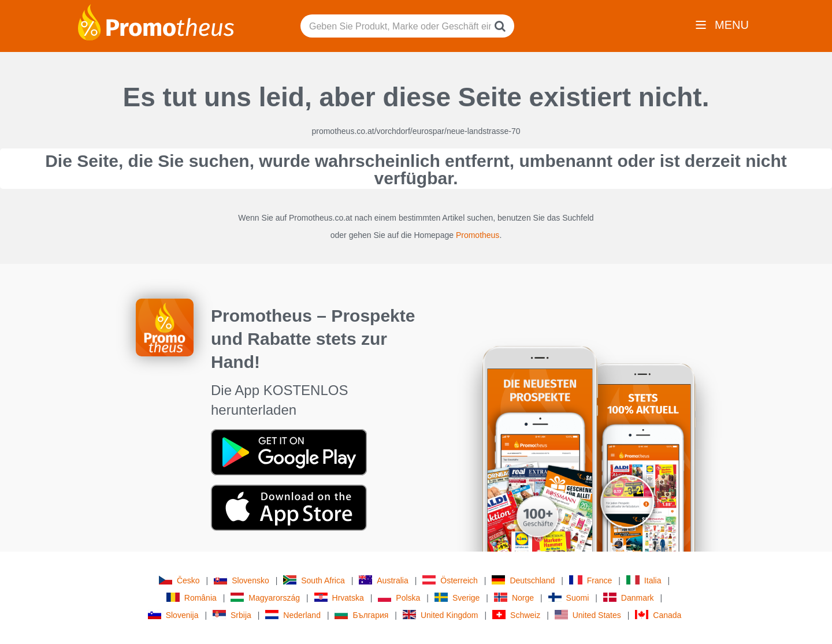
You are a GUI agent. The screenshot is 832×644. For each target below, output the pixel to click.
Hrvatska (339, 598)
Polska (399, 598)
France (591, 580)
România (192, 598)
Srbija (232, 615)
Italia (644, 580)
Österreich (450, 580)
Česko (179, 580)
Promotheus (478, 235)
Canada (658, 615)
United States (588, 615)
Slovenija (173, 615)
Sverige (457, 598)
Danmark (629, 598)
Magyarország (265, 598)
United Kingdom (441, 615)
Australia (383, 580)
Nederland (293, 615)
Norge (514, 598)
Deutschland (523, 580)
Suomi (569, 598)
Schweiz (516, 615)
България (361, 615)
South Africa (314, 580)
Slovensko (242, 580)
